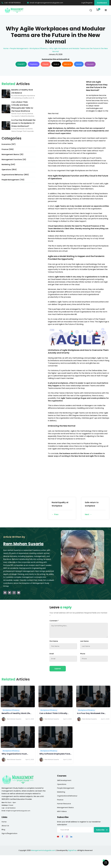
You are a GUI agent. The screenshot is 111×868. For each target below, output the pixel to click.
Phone (83, 654)
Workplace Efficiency (39, 48)
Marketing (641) (8, 164)
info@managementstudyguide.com (18, 811)
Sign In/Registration (9, 833)
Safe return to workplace (95, 509)
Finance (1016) (8, 149)
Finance (60, 800)
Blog (3, 829)
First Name (54, 641)
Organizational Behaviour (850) (15, 175)
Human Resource (64, 804)
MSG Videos (62, 811)
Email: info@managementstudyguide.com (45, 3)
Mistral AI (67, 64)
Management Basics (65, 807)
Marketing (61, 792)
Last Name (84, 641)
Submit (58, 669)
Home (6, 48)
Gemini (79, 64)
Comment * (54, 621)
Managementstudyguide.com (43, 850)
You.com (90, 64)
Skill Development (64, 780)
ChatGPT (21, 64)
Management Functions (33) (14, 160)
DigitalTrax (72, 850)
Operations (62, 784)
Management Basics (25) (13, 154)
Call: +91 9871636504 (11, 3)
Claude (46, 64)
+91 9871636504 (10, 808)
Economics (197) (9, 144)
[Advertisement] (66, 96)
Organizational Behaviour (67, 796)
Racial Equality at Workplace (62, 509)
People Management (19, 48)
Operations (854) (9, 170)
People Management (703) (13, 180)
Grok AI (56, 64)
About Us (5, 826)
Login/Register (87, 3)
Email (52, 654)
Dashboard (102, 3)
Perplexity (34, 64)
